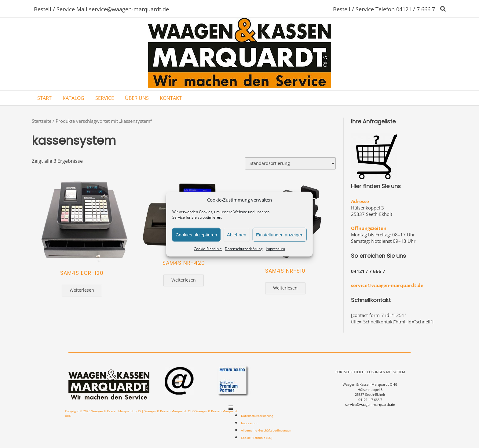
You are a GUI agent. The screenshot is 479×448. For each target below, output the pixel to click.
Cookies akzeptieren (196, 234)
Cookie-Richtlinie (208, 249)
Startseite (42, 121)
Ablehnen (237, 234)
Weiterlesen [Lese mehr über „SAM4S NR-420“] (184, 280)
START (44, 98)
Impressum (275, 249)
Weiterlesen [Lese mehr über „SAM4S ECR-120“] (82, 290)
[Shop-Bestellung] (290, 163)
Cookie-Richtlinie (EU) (257, 438)
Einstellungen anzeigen (280, 234)
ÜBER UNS (137, 98)
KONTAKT (171, 98)
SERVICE (105, 98)
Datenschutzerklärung (244, 249)
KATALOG (73, 98)
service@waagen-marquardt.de (387, 285)
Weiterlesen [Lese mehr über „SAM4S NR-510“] (285, 288)
